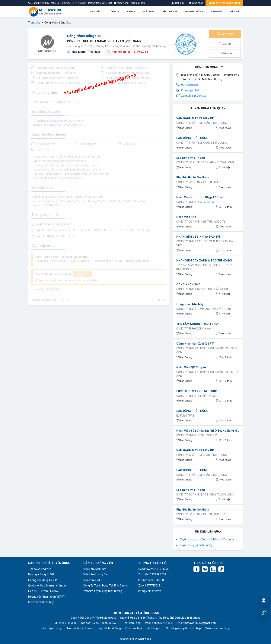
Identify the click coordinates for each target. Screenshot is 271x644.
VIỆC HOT (149, 12)
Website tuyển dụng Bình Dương (103, 591)
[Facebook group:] (205, 569)
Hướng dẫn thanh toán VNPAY (47, 597)
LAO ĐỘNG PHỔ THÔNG (192, 138)
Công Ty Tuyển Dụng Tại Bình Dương (105, 586)
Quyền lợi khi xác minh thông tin (48, 586)
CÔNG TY (114, 12)
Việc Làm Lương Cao (96, 575)
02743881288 (190, 85)
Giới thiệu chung (51, 628)
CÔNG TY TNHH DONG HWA (194, 329)
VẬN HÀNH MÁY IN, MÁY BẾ (195, 118)
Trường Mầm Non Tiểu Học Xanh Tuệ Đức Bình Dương (205, 267)
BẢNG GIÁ (217, 12)
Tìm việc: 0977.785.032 (152, 575)
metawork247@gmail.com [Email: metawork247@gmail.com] (201, 623)
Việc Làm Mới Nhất (95, 569)
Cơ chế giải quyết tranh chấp (183, 628)
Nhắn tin (225, 53)
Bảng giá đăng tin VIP (41, 575)
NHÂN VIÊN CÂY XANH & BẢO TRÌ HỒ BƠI (204, 261)
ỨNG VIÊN (96, 12)
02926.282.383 (104, 3)
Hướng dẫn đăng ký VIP (43, 580)
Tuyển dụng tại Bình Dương (196, 545)
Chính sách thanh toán (79, 628)
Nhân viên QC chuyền (191, 367)
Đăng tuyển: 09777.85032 (154, 569)
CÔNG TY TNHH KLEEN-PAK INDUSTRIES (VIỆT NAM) (104, 41)
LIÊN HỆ (234, 12)
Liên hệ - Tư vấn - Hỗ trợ (43, 591)
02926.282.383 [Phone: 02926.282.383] (163, 623)
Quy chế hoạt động (109, 628)
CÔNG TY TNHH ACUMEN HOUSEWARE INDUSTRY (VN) (207, 350)
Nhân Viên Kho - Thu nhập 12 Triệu (200, 197)
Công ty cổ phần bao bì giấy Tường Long (205, 163)
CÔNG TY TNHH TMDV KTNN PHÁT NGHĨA (202, 289)
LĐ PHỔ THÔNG (194, 12)
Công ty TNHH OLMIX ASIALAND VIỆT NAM (204, 309)
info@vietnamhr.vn (150, 591)
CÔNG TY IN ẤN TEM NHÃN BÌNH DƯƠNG (202, 123)
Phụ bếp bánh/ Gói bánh (193, 177)
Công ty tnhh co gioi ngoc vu (197, 435)
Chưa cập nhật (190, 90)
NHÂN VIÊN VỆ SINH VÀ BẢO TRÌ (198, 237)
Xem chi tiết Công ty (194, 96)
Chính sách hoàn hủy (41, 602)
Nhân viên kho (186, 217)
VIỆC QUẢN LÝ (170, 12)
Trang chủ (34, 23)
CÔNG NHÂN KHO (188, 284)
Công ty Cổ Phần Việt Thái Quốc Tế (201, 182)
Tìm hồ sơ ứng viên (40, 569)
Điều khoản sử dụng (217, 628)
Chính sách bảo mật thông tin (143, 628)
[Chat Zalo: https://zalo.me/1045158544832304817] (213, 569)
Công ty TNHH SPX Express (195, 202)
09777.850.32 (53, 3)
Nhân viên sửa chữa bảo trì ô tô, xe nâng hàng (208, 431)
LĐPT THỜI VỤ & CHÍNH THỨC (197, 391)
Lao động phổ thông (191, 158)
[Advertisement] (99, 335)
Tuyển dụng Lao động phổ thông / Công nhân (208, 540)
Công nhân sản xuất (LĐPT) (195, 344)
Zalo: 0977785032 (149, 586)
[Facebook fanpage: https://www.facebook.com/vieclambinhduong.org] (196, 569)
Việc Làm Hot (92, 580)
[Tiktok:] (221, 569)
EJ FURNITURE (185, 416)
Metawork (145, 639)
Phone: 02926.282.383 (152, 580)
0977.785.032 (79, 3)
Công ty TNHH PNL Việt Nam (196, 396)
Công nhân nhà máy (190, 304)
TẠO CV (131, 12)
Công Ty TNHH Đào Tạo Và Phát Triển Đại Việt (205, 244)
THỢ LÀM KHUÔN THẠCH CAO (197, 324)
